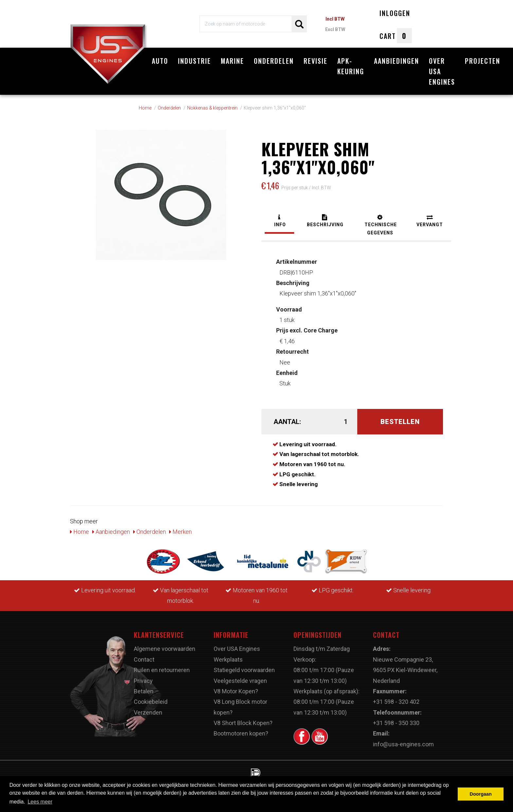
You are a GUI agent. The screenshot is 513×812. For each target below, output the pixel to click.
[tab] (279, 221)
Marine (232, 61)
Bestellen (400, 422)
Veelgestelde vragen (240, 681)
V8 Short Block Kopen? (243, 723)
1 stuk (289, 315)
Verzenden (148, 712)
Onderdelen (274, 61)
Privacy (143, 681)
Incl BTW (335, 19)
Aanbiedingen (397, 61)
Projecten (483, 61)
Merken (180, 532)
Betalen (144, 691)
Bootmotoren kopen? (241, 733)
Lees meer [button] (40, 802)
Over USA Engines (442, 71)
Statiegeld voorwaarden (244, 670)
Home (80, 532)
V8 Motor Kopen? (236, 691)
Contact (144, 660)
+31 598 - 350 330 (396, 723)
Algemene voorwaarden (165, 649)
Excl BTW (335, 29)
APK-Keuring (351, 66)
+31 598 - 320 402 (396, 702)
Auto (160, 61)
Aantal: (287, 422)
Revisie (316, 61)
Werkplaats (228, 660)
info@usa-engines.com (403, 744)
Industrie (195, 61)
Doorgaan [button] (481, 794)
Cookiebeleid (151, 702)
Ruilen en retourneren (162, 670)
